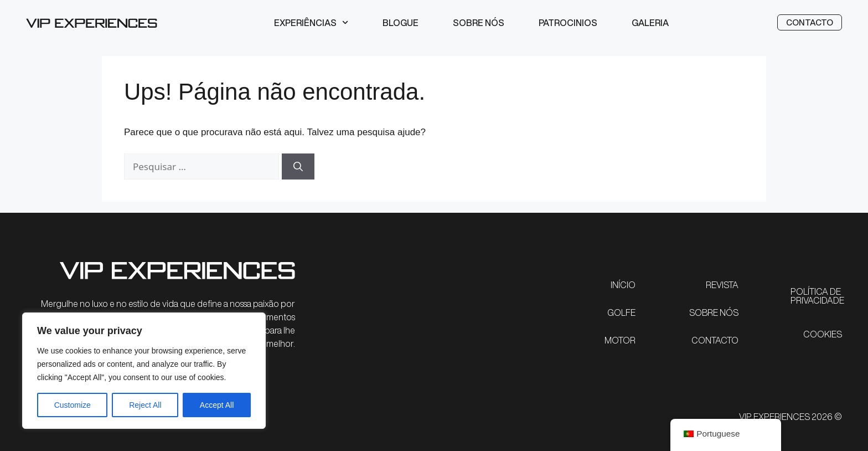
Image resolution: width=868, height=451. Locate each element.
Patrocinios (568, 23)
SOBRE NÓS (714, 312)
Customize (73, 405)
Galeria (650, 23)
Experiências (311, 23)
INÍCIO (623, 285)
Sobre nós (479, 23)
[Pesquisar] (298, 167)
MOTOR (620, 340)
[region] (144, 371)
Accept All (217, 405)
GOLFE (621, 312)
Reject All (145, 405)
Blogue (401, 23)
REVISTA (722, 285)
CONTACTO (715, 340)
